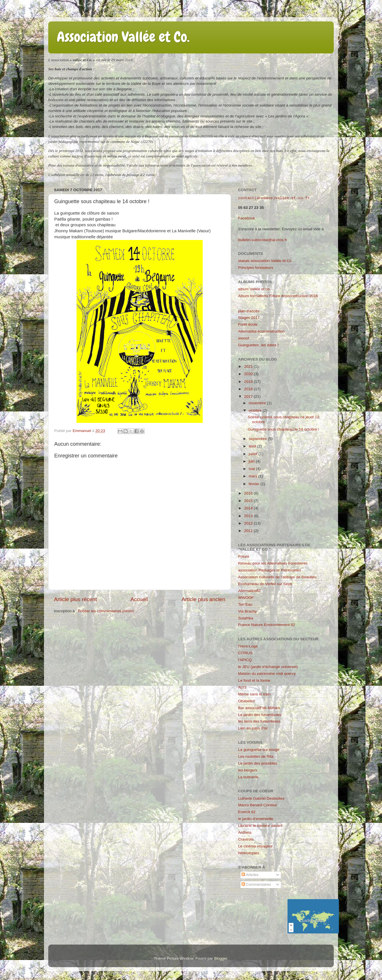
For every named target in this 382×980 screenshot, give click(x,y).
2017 (249, 396)
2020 (249, 374)
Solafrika (246, 618)
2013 (249, 516)
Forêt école (248, 324)
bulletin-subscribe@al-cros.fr (263, 240)
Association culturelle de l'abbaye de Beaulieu (277, 577)
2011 (249, 531)
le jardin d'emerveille (256, 819)
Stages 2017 (249, 318)
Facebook (247, 218)
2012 (249, 523)
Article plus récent (75, 599)
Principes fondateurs (256, 268)
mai (252, 469)
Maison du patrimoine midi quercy (267, 674)
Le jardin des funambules (260, 715)
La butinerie (248, 777)
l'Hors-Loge (248, 646)
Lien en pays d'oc (253, 728)
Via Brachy (247, 611)
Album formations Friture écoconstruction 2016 (278, 296)
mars (254, 476)
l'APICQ (245, 660)
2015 (249, 501)
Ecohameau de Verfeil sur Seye (265, 584)
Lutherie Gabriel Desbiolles (261, 798)
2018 (249, 389)
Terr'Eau (245, 604)
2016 (249, 493)
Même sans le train (254, 694)
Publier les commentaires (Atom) (106, 611)
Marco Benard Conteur (258, 805)
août (253, 446)
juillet (254, 454)
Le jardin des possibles (258, 763)
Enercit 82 (247, 812)
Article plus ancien (203, 599)
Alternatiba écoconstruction (261, 331)
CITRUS (245, 653)
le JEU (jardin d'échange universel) (268, 667)
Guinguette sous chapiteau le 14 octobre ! (284, 429)
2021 (249, 366)
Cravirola (246, 839)
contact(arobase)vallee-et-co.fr (274, 198)
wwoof (244, 338)
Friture (244, 556)
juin (252, 461)
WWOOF (246, 598)
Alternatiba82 (250, 591)
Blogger (221, 958)
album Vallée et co (254, 289)
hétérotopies (249, 853)
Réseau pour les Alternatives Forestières (273, 563)
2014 (249, 508)
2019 (249, 382)
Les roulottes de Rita (256, 756)
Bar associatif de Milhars (259, 708)
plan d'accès (249, 311)
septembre (258, 439)
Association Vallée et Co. (123, 37)
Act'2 (242, 687)
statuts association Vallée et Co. (265, 261)
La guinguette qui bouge (259, 750)
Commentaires (256, 884)
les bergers (248, 770)
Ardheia (245, 832)
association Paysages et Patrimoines (270, 570)
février (255, 484)
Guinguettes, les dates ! (258, 345)
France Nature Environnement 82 (267, 625)
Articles (250, 875)
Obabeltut (247, 701)
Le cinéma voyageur (256, 846)
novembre (258, 403)
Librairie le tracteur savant (260, 826)
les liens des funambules (259, 721)
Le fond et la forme (254, 680)
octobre (256, 410)
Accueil (139, 599)
